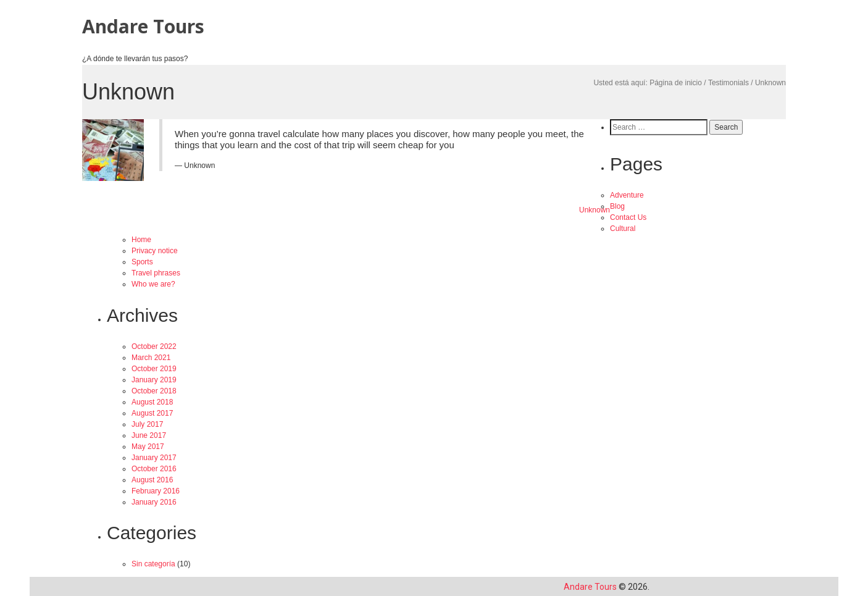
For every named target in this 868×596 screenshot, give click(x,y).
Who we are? (153, 284)
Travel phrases (156, 273)
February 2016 (156, 491)
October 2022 (154, 346)
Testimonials (728, 83)
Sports (142, 262)
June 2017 (149, 435)
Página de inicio (676, 83)
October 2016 (154, 469)
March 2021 (151, 358)
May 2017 (148, 447)
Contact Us (628, 217)
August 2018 (152, 402)
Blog (617, 206)
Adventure (627, 195)
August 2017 (152, 413)
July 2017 (147, 424)
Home (141, 240)
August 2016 (152, 480)
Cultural (623, 229)
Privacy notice (155, 251)
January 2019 (154, 380)
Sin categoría (153, 564)
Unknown (595, 210)
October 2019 (154, 369)
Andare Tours (143, 26)
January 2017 (154, 458)
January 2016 (154, 502)
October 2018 (154, 391)
